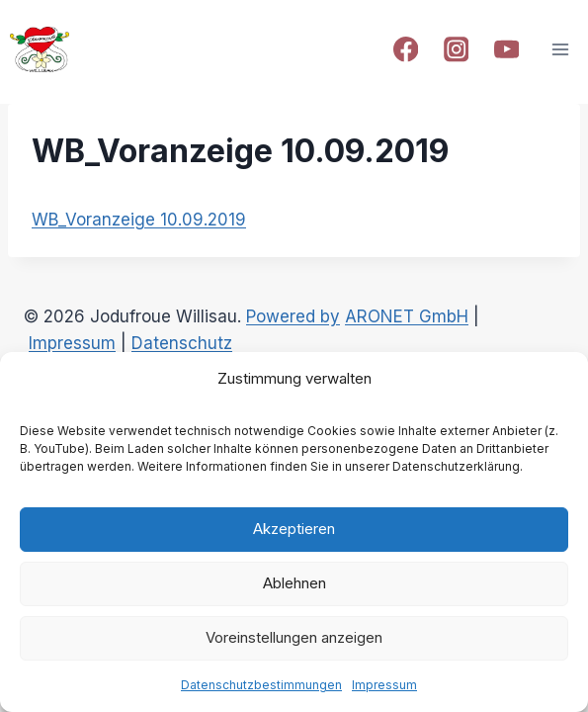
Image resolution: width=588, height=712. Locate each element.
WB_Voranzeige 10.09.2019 (139, 220)
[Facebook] (406, 50)
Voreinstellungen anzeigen (294, 637)
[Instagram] (456, 50)
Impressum (384, 685)
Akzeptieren (294, 529)
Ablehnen (294, 583)
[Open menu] (560, 49)
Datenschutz (182, 343)
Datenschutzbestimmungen (261, 685)
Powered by (293, 316)
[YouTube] (506, 50)
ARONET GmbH (407, 316)
